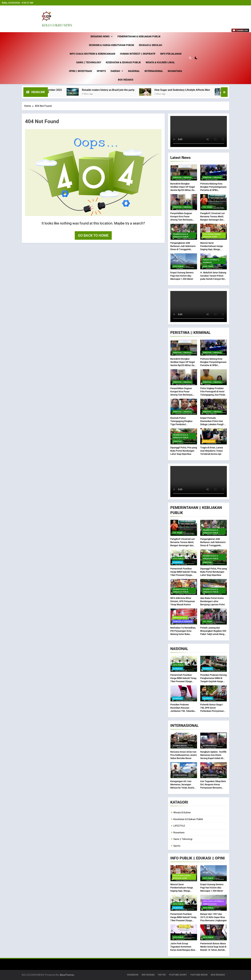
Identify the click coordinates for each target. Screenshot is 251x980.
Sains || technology (89, 62)
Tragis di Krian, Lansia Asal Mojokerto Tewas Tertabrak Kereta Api (212, 451)
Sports (101, 71)
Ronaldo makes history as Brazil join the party (121, 90)
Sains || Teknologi (183, 839)
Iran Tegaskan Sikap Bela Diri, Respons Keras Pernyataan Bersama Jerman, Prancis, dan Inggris (213, 788)
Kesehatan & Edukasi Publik (123, 62)
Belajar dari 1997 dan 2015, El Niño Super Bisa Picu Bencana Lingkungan (213, 917)
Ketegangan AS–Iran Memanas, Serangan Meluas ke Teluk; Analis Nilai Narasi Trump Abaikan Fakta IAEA (182, 788)
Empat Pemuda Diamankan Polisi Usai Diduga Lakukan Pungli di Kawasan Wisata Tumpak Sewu (213, 424)
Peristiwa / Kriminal (182, 177)
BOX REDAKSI (126, 80)
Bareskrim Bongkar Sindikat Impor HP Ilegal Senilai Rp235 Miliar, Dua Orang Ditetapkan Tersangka (183, 190)
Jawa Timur (208, 266)
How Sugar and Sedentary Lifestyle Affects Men (195, 90)
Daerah (115, 71)
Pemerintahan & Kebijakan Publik (139, 37)
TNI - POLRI (207, 207)
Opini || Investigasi (80, 71)
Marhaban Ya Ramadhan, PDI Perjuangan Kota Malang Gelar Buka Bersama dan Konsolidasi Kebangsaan (183, 634)
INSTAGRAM (148, 975)
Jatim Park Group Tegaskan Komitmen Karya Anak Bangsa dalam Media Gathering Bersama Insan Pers (184, 950)
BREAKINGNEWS (180, 618)
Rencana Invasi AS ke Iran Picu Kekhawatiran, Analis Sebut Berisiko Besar (184, 755)
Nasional (134, 71)
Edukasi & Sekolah (151, 45)
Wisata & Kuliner (182, 813)
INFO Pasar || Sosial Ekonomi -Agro (212, 235)
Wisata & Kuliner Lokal (160, 62)
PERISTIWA (177, 441)
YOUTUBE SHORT (178, 975)
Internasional (154, 71)
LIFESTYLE (179, 826)
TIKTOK (162, 975)
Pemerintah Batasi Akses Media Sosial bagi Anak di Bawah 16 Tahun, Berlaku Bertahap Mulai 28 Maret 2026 (213, 950)
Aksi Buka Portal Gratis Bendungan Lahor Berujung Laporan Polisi (213, 601)
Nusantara (175, 71)
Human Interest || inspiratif (138, 54)
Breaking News (100, 37)
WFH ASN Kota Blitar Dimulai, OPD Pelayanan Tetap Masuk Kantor (183, 601)
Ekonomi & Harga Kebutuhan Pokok (112, 45)
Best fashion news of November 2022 (53, 90)
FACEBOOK (133, 975)
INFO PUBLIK (178, 266)
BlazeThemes (67, 975)
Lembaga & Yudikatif (183, 621)
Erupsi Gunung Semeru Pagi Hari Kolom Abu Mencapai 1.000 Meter (182, 276)
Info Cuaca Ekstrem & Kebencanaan (92, 54)
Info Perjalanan (171, 54)
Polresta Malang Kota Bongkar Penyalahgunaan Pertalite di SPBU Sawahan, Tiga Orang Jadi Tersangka (214, 190)
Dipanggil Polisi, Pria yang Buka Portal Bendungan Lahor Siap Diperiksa (184, 451)
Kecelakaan (209, 441)
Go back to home (93, 235)
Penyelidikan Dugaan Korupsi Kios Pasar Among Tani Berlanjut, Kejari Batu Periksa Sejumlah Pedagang (182, 220)
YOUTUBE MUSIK (199, 975)
